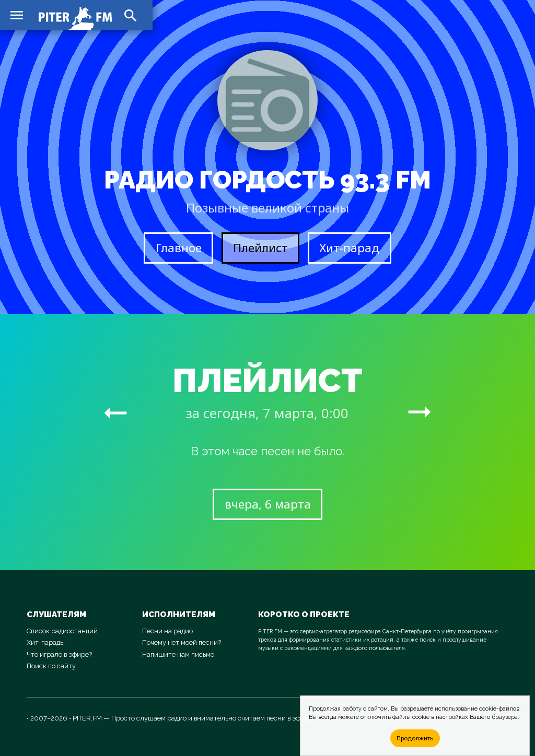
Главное (179, 248)
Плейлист (260, 248)
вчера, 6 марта (268, 504)
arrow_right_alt (115, 412)
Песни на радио (167, 631)
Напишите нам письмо (178, 654)
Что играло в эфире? (59, 654)
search (131, 16)
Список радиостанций (62, 631)
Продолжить (415, 738)
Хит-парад (349, 248)
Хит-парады (46, 642)
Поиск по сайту (51, 666)
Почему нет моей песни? (182, 642)
